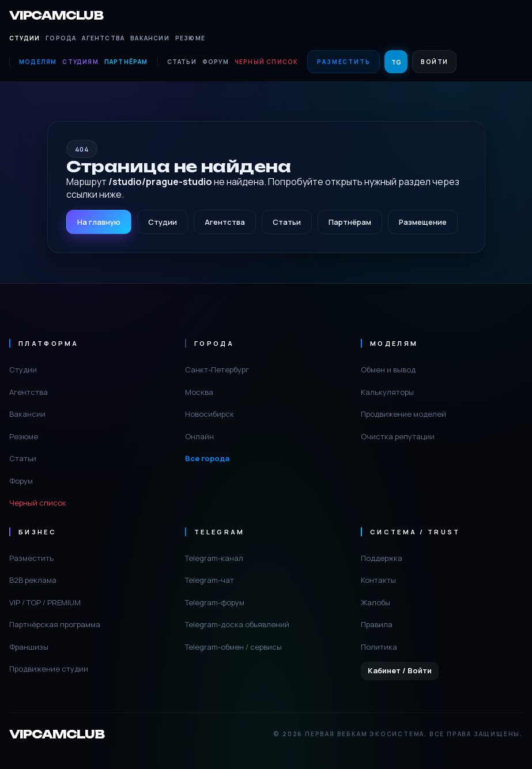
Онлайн (199, 436)
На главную (99, 222)
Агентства (103, 38)
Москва (199, 392)
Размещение (423, 222)
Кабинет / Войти (400, 670)
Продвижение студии (49, 669)
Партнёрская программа (55, 624)
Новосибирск (210, 414)
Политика (379, 647)
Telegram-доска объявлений (237, 624)
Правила (377, 624)
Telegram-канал (214, 558)
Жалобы (376, 602)
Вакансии (150, 38)
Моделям (38, 62)
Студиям (80, 62)
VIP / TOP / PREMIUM (45, 602)
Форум (216, 62)
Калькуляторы (387, 392)
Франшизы (29, 647)
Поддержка (382, 558)
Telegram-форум (215, 602)
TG (396, 62)
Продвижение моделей (403, 414)
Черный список (267, 62)
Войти (434, 62)
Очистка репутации (398, 436)
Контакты (378, 580)
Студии (24, 38)
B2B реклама (33, 580)
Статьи (182, 62)
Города (61, 38)
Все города (207, 458)
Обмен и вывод (388, 370)
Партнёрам (126, 62)
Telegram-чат (210, 580)
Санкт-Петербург (217, 370)
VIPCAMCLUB (56, 15)
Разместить (344, 62)
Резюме (190, 38)
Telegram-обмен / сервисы (233, 647)
